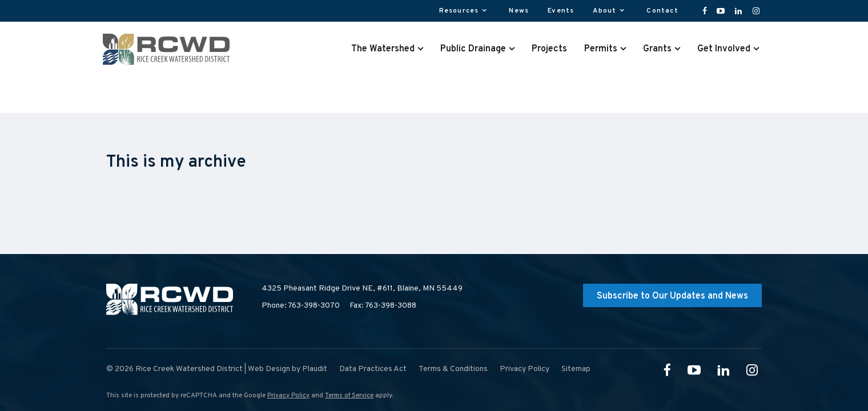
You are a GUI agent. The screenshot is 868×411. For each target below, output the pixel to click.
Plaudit (315, 369)
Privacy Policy (288, 396)
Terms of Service (349, 396)
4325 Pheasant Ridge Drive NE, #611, (362, 289)
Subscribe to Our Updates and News (672, 296)
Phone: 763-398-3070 (301, 306)
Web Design (269, 369)
